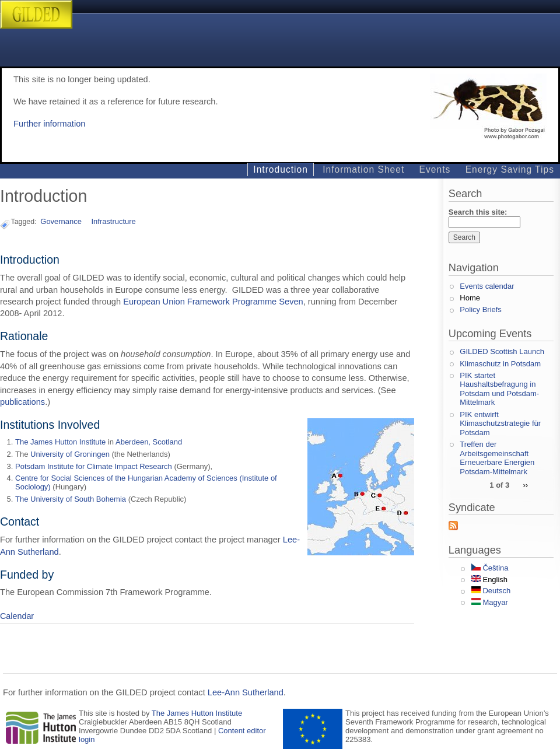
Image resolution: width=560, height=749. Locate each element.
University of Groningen (70, 454)
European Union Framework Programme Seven (213, 302)
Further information (49, 124)
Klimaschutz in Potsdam (500, 364)
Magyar (490, 602)
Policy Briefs (481, 309)
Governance (61, 221)
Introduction (281, 169)
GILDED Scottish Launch (502, 351)
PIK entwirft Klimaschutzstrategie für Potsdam (500, 423)
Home (470, 298)
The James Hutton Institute (60, 442)
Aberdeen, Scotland (149, 442)
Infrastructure (113, 221)
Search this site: (478, 212)
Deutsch (491, 591)
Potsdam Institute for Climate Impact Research (94, 466)
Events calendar (487, 286)
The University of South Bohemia (71, 499)
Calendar (17, 616)
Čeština (490, 568)
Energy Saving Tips (510, 169)
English (489, 580)
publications (22, 402)
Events (435, 169)
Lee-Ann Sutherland (246, 692)
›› (525, 484)
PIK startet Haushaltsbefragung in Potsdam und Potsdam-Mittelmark (499, 389)
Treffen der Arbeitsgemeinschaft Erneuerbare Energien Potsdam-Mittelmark (497, 458)
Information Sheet (363, 169)
